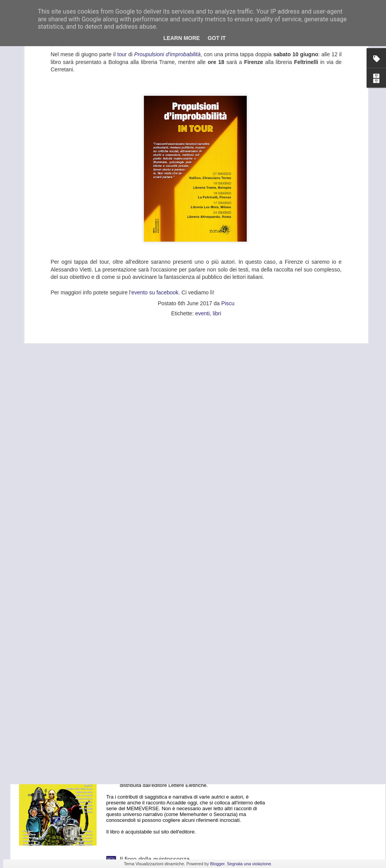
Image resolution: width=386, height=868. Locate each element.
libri (217, 191)
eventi (202, 191)
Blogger (217, 864)
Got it (217, 38)
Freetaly (131, 595)
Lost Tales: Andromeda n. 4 (158, 771)
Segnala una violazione (249, 864)
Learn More (182, 38)
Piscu (228, 181)
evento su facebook (155, 169)
